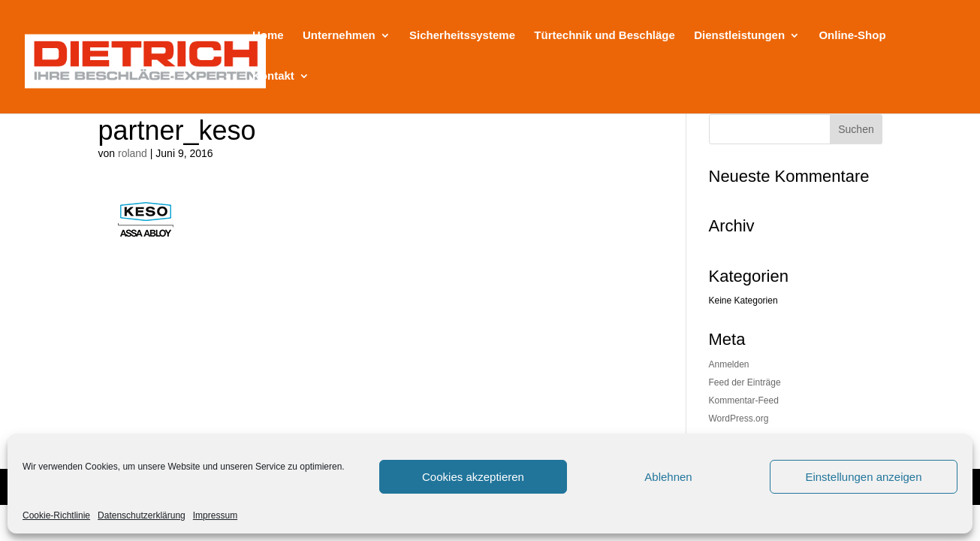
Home (268, 36)
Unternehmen (339, 36)
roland (133, 153)
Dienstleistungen (739, 36)
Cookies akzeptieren (473, 477)
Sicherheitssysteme (462, 36)
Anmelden (729, 364)
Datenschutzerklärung (142, 515)
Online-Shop (852, 36)
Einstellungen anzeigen (863, 477)
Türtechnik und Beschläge (605, 36)
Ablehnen (668, 477)
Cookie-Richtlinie (56, 515)
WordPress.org (739, 419)
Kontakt (273, 76)
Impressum (215, 515)
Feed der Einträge (745, 382)
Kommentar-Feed (744, 400)
